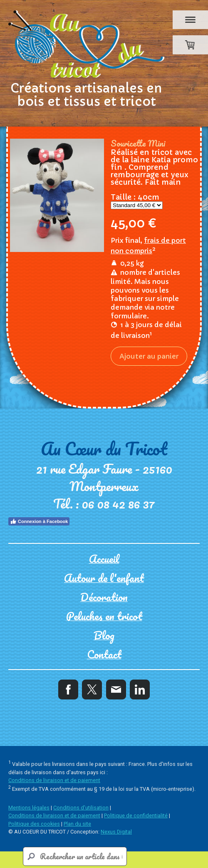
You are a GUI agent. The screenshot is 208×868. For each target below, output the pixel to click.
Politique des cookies (34, 824)
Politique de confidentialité (136, 815)
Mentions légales (29, 808)
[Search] (75, 856)
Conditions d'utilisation (81, 808)
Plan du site (77, 824)
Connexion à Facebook (39, 521)
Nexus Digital (116, 832)
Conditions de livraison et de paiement (54, 780)
